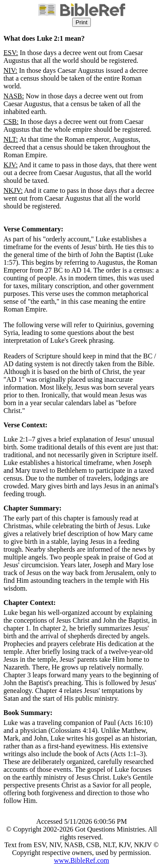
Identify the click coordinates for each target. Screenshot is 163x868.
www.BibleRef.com (81, 860)
